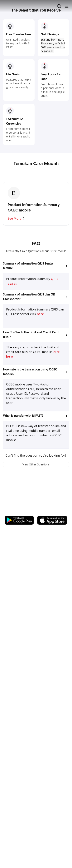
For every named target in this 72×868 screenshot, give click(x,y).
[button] (36, 266)
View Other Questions (36, 464)
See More (17, 218)
